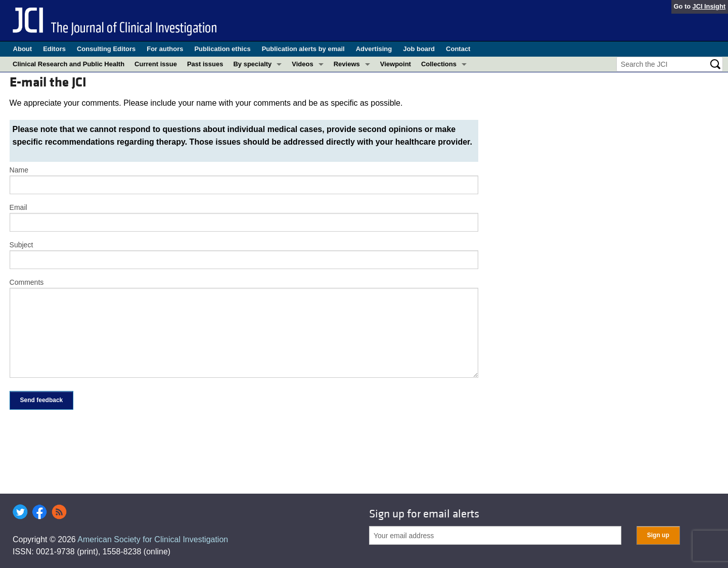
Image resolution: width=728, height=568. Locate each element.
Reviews (347, 64)
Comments (27, 282)
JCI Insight (709, 6)
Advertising (374, 49)
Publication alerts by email (303, 49)
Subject (21, 245)
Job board (419, 49)
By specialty (252, 64)
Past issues (205, 64)
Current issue (156, 64)
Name (19, 170)
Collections (439, 64)
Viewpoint (396, 64)
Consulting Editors (106, 49)
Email (18, 207)
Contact (458, 49)
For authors (165, 49)
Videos (302, 64)
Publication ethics (222, 49)
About (23, 49)
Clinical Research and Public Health (69, 64)
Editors (54, 49)
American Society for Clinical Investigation (153, 539)
